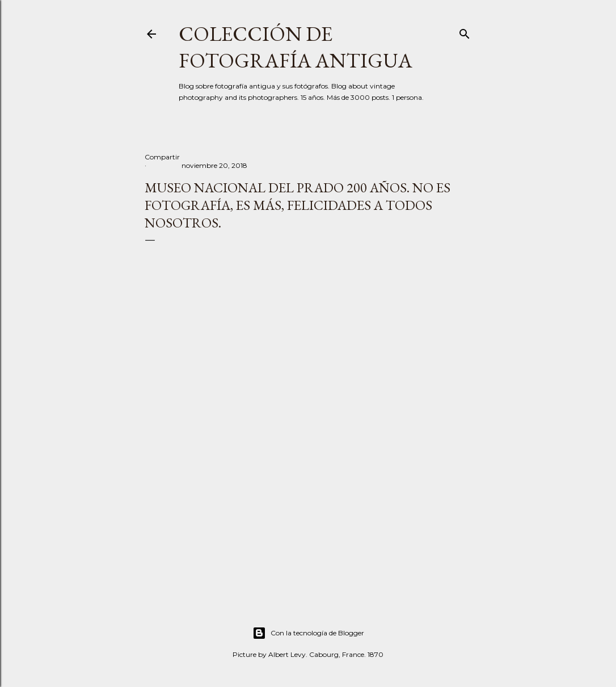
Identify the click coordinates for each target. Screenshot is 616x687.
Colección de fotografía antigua (296, 47)
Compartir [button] (162, 157)
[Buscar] (465, 31)
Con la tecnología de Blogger (308, 633)
